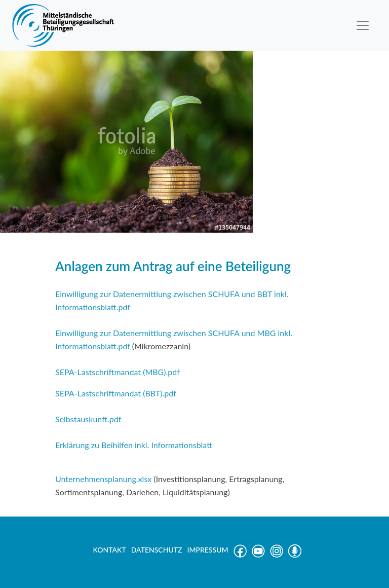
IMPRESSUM (208, 550)
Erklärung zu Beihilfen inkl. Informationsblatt (134, 445)
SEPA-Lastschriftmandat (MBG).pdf (118, 372)
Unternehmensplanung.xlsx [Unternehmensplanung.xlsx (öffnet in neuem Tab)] (104, 479)
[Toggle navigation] (363, 25)
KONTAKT (109, 550)
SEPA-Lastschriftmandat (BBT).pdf (116, 393)
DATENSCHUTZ (157, 550)
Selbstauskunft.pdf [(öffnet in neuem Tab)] (88, 419)
